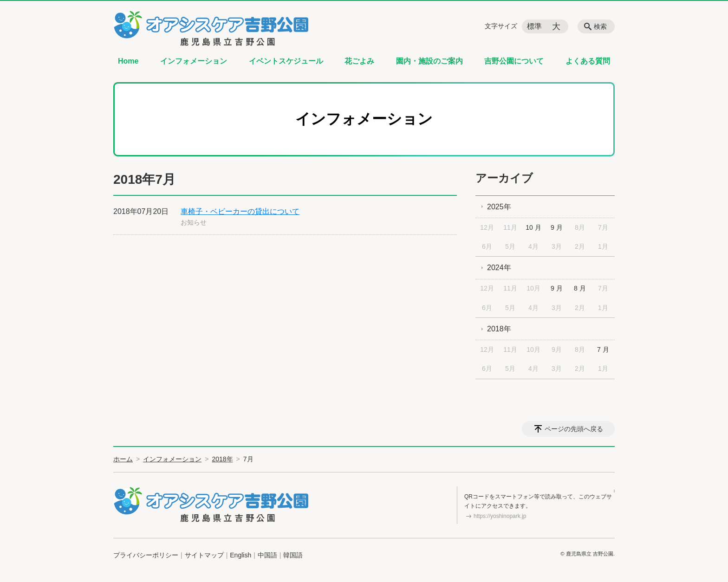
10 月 (533, 227)
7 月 (603, 349)
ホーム (123, 459)
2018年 (499, 329)
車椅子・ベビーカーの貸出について (240, 211)
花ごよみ (359, 61)
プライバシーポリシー (146, 555)
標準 (534, 26)
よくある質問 (588, 61)
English (240, 555)
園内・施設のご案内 (429, 61)
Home (128, 61)
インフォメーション (194, 61)
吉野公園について (514, 61)
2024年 (499, 268)
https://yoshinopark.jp (500, 516)
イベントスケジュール (286, 61)
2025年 (499, 207)
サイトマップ (204, 555)
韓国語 (293, 555)
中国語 (267, 555)
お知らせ (194, 222)
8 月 (580, 288)
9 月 (557, 227)
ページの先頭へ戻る (574, 429)
